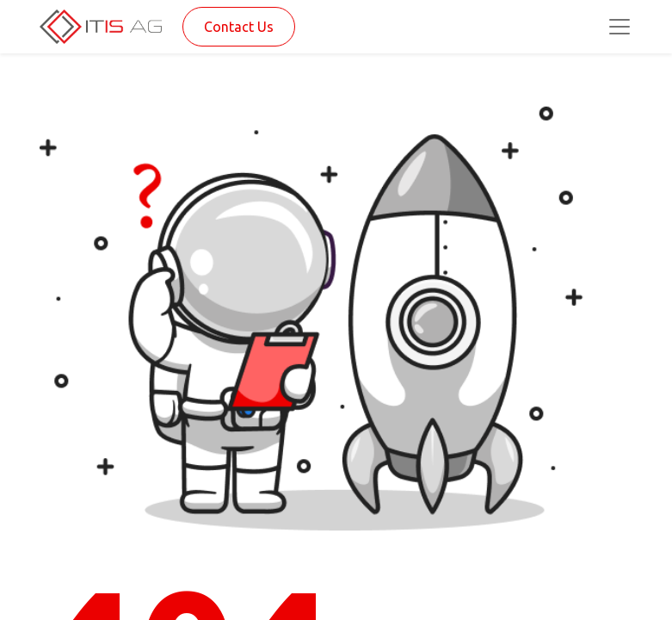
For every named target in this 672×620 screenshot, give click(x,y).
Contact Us (239, 27)
